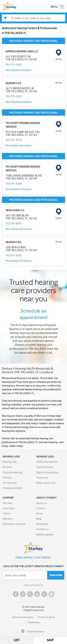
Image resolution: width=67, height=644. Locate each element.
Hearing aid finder (13, 488)
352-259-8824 (14, 223)
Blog (39, 519)
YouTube (37, 594)
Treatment (42, 478)
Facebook (16, 594)
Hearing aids (10, 462)
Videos (7, 513)
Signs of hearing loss (47, 472)
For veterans (10, 483)
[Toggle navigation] (57, 6)
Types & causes (45, 467)
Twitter (30, 594)
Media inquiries (45, 534)
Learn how (9, 508)
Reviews (7, 467)
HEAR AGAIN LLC (15, 210)
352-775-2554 (14, 96)
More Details (12, 70)
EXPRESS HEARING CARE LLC (22, 51)
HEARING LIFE (13, 83)
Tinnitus (7, 478)
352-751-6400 (14, 64)
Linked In (44, 594)
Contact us (42, 529)
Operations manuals (14, 524)
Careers (41, 508)
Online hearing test (47, 462)
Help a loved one (46, 483)
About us (42, 503)
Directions (26, 70)
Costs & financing (12, 472)
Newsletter (42, 524)
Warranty (8, 519)
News (39, 513)
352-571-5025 (14, 255)
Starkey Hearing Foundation (33, 585)
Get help (8, 503)
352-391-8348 (14, 140)
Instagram (23, 594)
